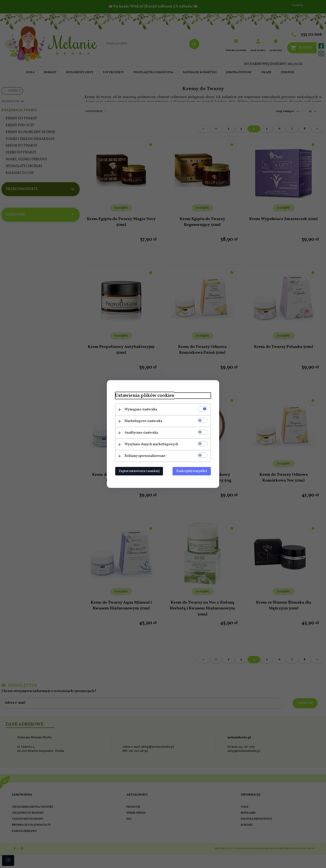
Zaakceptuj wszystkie (192, 471)
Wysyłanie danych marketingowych (151, 444)
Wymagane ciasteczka (141, 410)
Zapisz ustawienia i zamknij (139, 471)
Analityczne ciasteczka (141, 433)
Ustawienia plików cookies (145, 396)
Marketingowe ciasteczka (143, 421)
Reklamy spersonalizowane (145, 456)
